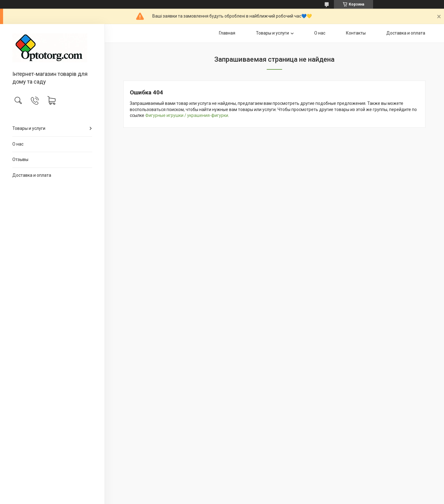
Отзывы (20, 159)
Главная (227, 33)
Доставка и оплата (32, 175)
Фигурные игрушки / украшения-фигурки (187, 115)
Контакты (356, 33)
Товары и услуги (29, 128)
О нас (18, 144)
